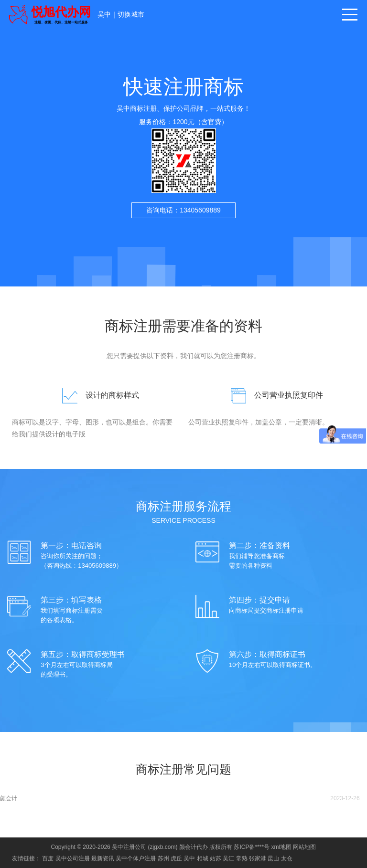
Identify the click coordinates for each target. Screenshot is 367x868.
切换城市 (131, 14)
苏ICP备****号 (252, 847)
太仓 (287, 858)
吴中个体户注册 (136, 858)
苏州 (163, 858)
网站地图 (304, 847)
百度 (48, 858)
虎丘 (176, 858)
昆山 (273, 858)
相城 (203, 858)
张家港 (258, 858)
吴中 (104, 14)
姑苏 (216, 858)
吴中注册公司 (129, 847)
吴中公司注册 (73, 858)
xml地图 (281, 847)
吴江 (228, 858)
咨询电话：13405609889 (183, 210)
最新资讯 (103, 858)
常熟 (242, 858)
